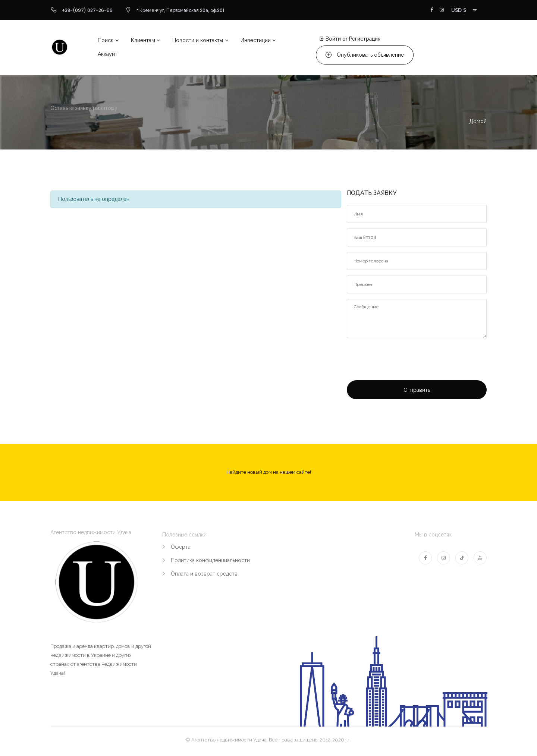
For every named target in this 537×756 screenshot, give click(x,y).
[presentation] (403, 370)
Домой (478, 121)
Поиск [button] (106, 40)
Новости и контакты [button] (198, 40)
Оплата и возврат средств (204, 574)
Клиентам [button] (143, 40)
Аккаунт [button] (108, 54)
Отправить (417, 390)
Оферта (181, 547)
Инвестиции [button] (256, 40)
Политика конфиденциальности (210, 560)
